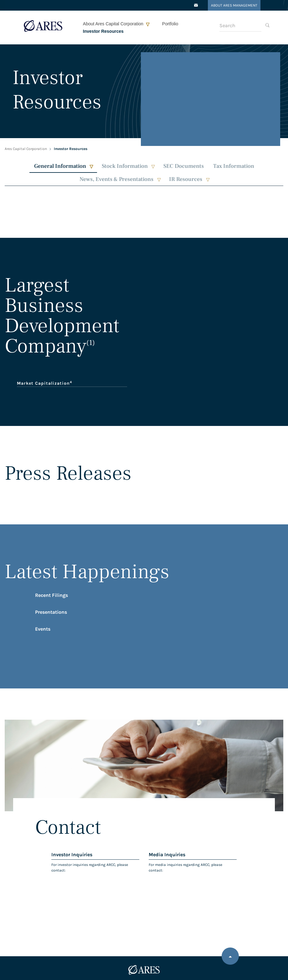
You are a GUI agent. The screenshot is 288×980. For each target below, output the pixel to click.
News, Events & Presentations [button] (116, 179)
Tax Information (234, 166)
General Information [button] (60, 166)
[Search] (240, 26)
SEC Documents (184, 166)
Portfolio (170, 24)
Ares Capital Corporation (26, 149)
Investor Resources (103, 31)
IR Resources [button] (186, 179)
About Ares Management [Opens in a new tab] (234, 5)
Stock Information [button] (125, 166)
